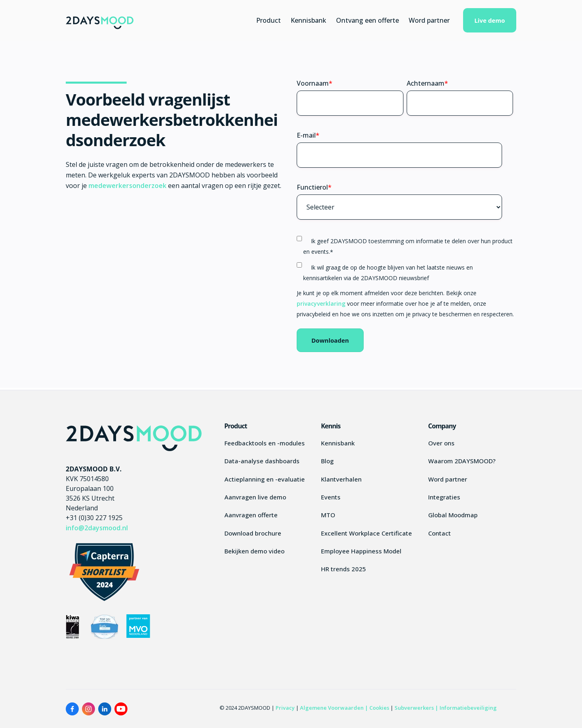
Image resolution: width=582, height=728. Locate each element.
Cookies (379, 708)
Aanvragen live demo (255, 497)
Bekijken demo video (254, 551)
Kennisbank (308, 20)
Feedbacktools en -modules (265, 443)
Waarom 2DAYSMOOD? (462, 461)
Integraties (444, 497)
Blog (327, 461)
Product (268, 20)
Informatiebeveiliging (468, 708)
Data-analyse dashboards (262, 461)
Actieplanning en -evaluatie (265, 479)
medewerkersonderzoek (128, 186)
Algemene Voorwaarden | (334, 708)
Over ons (441, 443)
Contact (440, 533)
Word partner (429, 20)
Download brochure (253, 533)
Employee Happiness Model (361, 551)
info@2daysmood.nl (97, 528)
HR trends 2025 (344, 569)
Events (331, 497)
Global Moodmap (453, 515)
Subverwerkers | (417, 708)
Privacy (285, 708)
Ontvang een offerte (368, 20)
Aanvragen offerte (251, 515)
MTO (328, 515)
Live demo (490, 20)
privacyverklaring (322, 304)
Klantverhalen (341, 479)
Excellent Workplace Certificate (366, 533)
